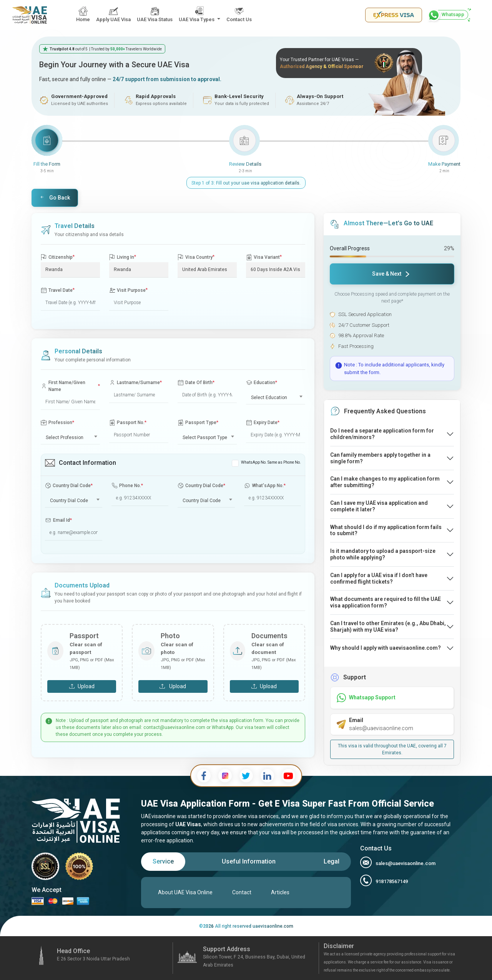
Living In (123, 257)
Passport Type (198, 423)
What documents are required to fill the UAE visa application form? (386, 602)
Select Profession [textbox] (65, 438)
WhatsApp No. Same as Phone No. (271, 462)
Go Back (55, 198)
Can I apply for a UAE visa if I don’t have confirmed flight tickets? (379, 578)
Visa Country (196, 257)
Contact (242, 892)
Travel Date (58, 290)
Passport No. (128, 423)
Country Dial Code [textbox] (69, 501)
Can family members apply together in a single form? (380, 458)
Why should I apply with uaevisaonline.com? (386, 648)
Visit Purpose (128, 290)
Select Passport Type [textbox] (205, 438)
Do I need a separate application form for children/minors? (382, 434)
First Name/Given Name (70, 386)
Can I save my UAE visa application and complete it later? (379, 506)
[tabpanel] (246, 893)
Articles (280, 892)
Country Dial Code (69, 486)
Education (262, 383)
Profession (57, 422)
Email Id (58, 520)
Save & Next (391, 274)
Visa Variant (264, 257)
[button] (199, 15)
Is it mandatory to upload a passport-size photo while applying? (383, 554)
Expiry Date (263, 423)
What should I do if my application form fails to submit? (386, 530)
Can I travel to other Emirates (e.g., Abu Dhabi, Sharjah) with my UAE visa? (388, 626)
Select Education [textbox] (269, 398)
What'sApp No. (265, 486)
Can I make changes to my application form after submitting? (385, 482)
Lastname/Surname (135, 383)
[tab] (163, 862)
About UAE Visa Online (185, 892)
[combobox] (276, 396)
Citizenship (58, 257)
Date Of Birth (196, 383)
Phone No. (127, 486)
